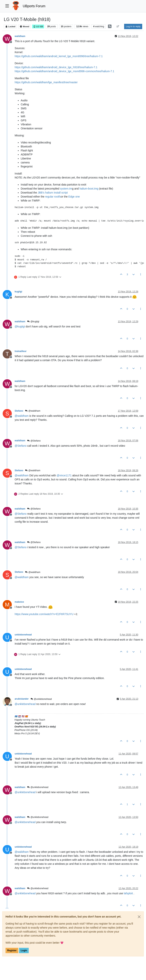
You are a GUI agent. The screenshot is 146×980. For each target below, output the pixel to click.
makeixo (19, 602)
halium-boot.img (89, 189)
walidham (20, 36)
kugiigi (18, 292)
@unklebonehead (41, 699)
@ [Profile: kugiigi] (20, 326)
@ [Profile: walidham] (22, 416)
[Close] (139, 917)
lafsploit (128, 893)
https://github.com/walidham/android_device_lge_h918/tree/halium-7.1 (56, 67)
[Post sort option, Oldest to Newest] (118, 26)
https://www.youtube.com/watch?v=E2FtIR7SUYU (44, 614)
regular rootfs (53, 197)
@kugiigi (33, 322)
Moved (24, 26)
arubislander (22, 699)
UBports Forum (34, 6)
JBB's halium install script (53, 193)
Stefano (19, 411)
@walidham (33, 411)
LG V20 (38, 26)
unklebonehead (23, 635)
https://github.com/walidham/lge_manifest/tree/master (46, 82)
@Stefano (34, 441)
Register (12, 950)
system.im (66, 189)
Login (24, 950)
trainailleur (21, 351)
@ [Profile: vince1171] (64, 475)
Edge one (74, 197)
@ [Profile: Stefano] (21, 446)
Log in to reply (133, 26)
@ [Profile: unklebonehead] (25, 704)
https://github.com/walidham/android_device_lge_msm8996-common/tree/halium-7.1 (64, 71)
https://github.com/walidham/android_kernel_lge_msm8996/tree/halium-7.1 (59, 56)
